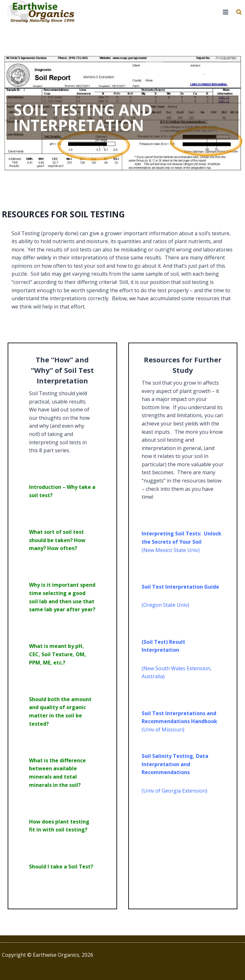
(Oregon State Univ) (165, 605)
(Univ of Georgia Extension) (174, 791)
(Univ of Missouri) (163, 730)
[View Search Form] (239, 12)
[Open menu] (226, 12)
